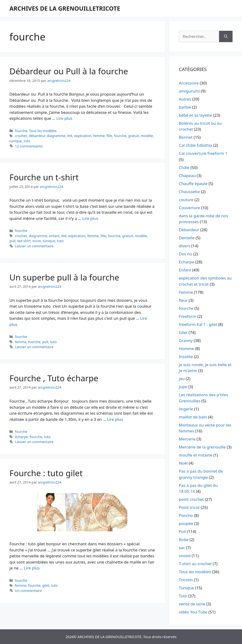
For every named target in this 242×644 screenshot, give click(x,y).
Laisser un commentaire (34, 246)
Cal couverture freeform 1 (203, 153)
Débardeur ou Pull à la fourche (69, 71)
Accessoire (189, 83)
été (70, 136)
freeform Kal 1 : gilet (198, 324)
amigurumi (189, 91)
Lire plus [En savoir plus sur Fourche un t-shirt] (90, 218)
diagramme (56, 136)
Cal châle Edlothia (196, 145)
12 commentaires (29, 146)
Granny (186, 340)
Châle (184, 167)
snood (185, 556)
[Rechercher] (226, 36)
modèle (147, 136)
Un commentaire (28, 591)
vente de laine (192, 604)
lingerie (186, 409)
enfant (54, 236)
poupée (186, 523)
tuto (27, 141)
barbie (185, 107)
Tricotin (186, 580)
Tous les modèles (43, 131)
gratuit (134, 136)
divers (185, 246)
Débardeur (189, 230)
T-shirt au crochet (195, 564)
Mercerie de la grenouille (202, 447)
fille (109, 136)
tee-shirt (24, 241)
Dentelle (187, 238)
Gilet (183, 332)
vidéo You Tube (193, 612)
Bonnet (186, 137)
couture (186, 200)
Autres (185, 99)
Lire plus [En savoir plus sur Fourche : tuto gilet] (32, 568)
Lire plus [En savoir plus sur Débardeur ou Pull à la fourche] (64, 118)
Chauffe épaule (193, 184)
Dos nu (186, 254)
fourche (21, 131)
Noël (183, 463)
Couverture (190, 208)
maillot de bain (193, 417)
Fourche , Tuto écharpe (54, 378)
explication (83, 136)
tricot (37, 241)
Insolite (186, 357)
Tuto (183, 596)
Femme (186, 292)
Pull (182, 531)
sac (182, 548)
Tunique (187, 588)
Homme (186, 349)
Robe (184, 540)
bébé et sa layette (196, 115)
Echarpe (187, 262)
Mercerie (187, 439)
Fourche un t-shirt (44, 177)
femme (99, 136)
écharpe (21, 437)
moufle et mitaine (196, 455)
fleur (183, 300)
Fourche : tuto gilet (46, 473)
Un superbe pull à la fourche (64, 277)
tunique (16, 141)
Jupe (183, 387)
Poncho (186, 515)
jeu (182, 379)
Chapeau (187, 175)
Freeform (188, 316)
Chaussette (189, 192)
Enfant (185, 270)
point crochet (191, 499)
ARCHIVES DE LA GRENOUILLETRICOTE (65, 8)
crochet (21, 136)
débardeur (37, 136)
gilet (46, 585)
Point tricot (189, 507)
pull (12, 241)
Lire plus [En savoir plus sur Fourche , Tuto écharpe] (115, 419)
